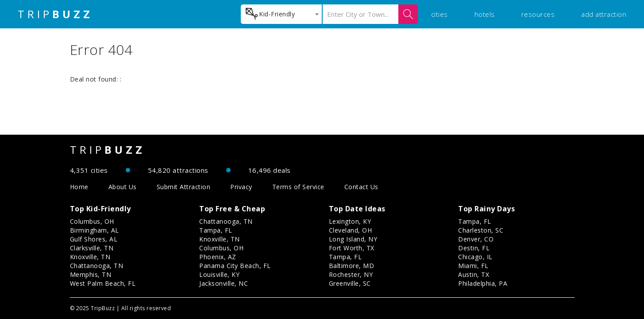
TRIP (55, 14)
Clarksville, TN (92, 248)
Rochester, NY (351, 274)
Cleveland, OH (351, 230)
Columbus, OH (92, 221)
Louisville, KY (219, 274)
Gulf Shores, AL (94, 239)
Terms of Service (298, 187)
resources (538, 14)
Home (79, 187)
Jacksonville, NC (224, 283)
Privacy (241, 187)
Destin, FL (474, 248)
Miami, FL (473, 266)
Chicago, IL (475, 257)
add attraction (604, 14)
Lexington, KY (350, 221)
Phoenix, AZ (218, 257)
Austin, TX (474, 274)
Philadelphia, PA (483, 283)
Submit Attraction (184, 187)
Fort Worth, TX (352, 248)
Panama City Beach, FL (235, 266)
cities (440, 14)
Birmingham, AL (94, 230)
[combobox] (281, 14)
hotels (485, 14)
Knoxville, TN (90, 257)
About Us (123, 187)
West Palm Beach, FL (103, 283)
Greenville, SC (350, 283)
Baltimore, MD (352, 266)
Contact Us (361, 187)
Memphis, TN (91, 274)
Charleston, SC (481, 230)
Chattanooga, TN (97, 266)
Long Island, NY (353, 239)
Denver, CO (476, 239)
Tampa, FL (216, 230)
